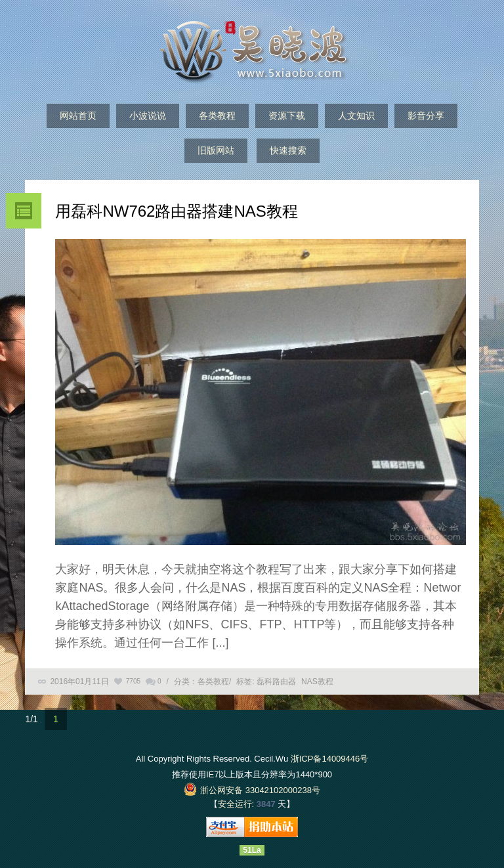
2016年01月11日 (79, 682)
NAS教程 (317, 682)
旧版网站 (216, 150)
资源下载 (287, 116)
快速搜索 (288, 150)
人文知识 (356, 116)
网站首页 (78, 116)
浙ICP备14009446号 (330, 759)
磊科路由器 (276, 682)
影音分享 (426, 116)
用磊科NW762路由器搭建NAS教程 (176, 211)
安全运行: (236, 804)
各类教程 (217, 116)
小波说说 (148, 116)
